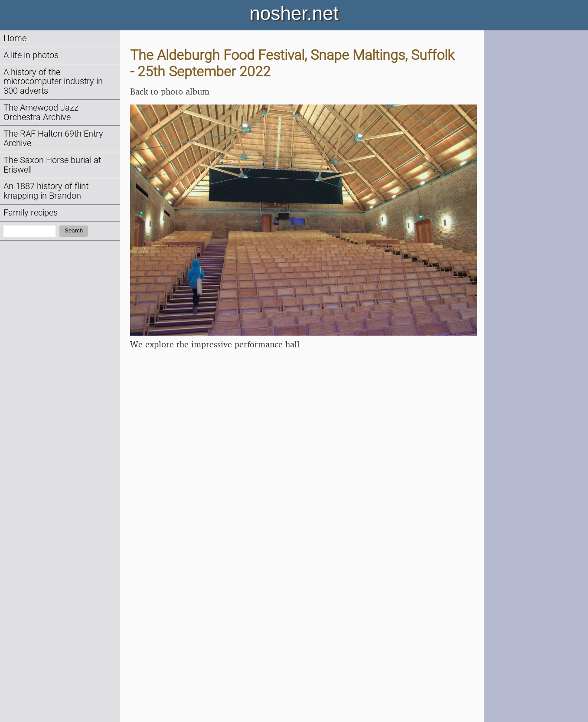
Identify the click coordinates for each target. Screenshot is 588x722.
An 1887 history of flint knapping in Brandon (46, 191)
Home (15, 38)
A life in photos (31, 55)
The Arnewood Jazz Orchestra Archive (41, 113)
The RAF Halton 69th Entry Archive (53, 139)
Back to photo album (170, 91)
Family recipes (31, 213)
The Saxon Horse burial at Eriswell (52, 165)
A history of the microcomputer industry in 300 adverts (53, 82)
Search (74, 230)
